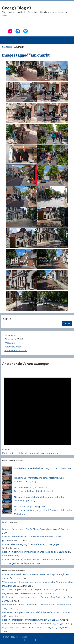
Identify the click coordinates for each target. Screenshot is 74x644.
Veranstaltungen (13, 347)
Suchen (7, 319)
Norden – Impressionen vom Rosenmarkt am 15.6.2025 (29, 620)
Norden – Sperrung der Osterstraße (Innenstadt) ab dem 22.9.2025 (35, 552)
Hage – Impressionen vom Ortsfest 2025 (22, 593)
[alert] (38, 412)
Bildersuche (10, 339)
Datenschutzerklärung (52, 637)
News (21, 640)
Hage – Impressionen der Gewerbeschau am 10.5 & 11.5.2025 (32, 627)
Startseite (7, 47)
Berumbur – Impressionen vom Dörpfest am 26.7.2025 (29, 590)
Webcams (10, 343)
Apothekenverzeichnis (16, 351)
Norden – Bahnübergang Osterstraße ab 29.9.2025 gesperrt (32, 544)
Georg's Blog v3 (17, 8)
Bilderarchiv (10, 335)
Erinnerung (30, 640)
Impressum (36, 637)
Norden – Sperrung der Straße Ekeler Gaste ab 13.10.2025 (31, 529)
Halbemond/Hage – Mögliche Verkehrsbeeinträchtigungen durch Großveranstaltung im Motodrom (43, 510)
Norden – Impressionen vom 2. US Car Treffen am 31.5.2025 (31, 624)
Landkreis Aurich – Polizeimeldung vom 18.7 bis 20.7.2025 (43, 468)
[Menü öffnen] (3, 40)
